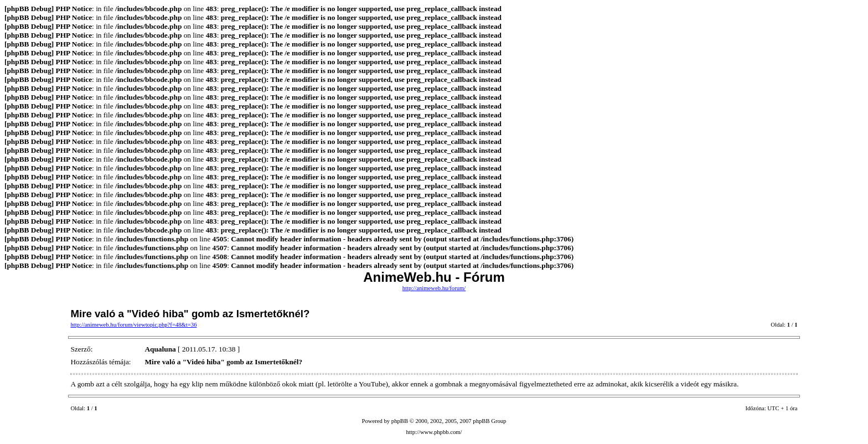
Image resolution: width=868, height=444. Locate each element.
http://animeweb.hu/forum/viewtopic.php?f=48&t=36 (133, 325)
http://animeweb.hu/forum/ (434, 288)
